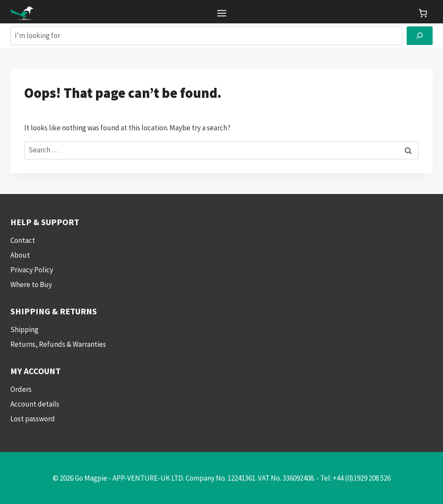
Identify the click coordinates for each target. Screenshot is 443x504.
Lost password (33, 419)
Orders (21, 389)
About (20, 255)
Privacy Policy (32, 270)
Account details (35, 404)
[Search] (420, 36)
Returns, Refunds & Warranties (58, 344)
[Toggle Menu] (222, 13)
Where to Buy (31, 284)
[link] (423, 13)
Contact (23, 240)
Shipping (24, 330)
